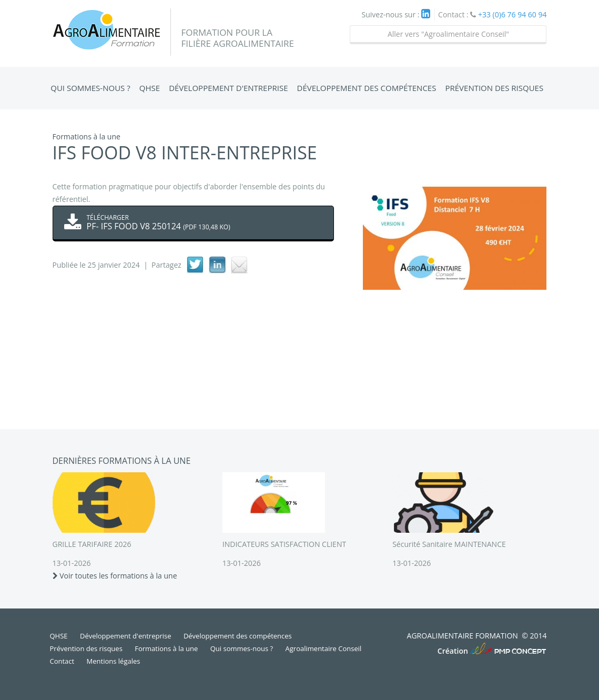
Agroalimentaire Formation (112, 32)
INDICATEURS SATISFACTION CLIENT (284, 544)
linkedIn (217, 265)
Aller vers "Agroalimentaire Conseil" (448, 34)
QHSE (150, 88)
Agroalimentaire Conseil (324, 648)
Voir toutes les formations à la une (115, 576)
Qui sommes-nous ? (90, 88)
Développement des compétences (367, 88)
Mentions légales (114, 661)
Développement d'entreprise (228, 88)
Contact (62, 661)
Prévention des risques (494, 88)
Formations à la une (166, 648)
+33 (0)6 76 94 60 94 (512, 14)
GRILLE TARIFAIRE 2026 (92, 544)
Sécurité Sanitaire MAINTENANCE (449, 544)
